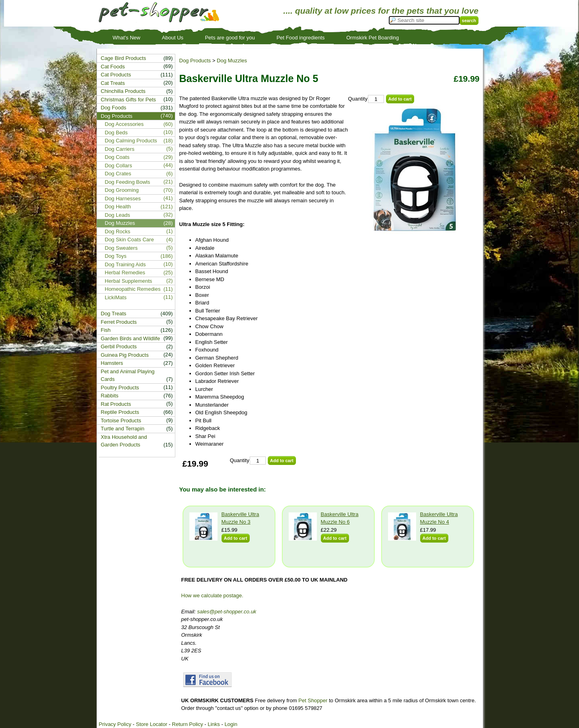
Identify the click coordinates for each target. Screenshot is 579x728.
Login (231, 724)
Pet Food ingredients (301, 38)
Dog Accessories (124, 124)
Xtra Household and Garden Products (124, 441)
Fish (106, 330)
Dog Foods (114, 108)
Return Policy (188, 724)
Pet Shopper (313, 700)
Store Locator (152, 724)
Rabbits (110, 396)
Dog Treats (114, 314)
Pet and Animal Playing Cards (128, 375)
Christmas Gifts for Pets (128, 100)
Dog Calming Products (131, 141)
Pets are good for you (230, 38)
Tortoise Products (121, 421)
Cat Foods (113, 67)
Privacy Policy (115, 724)
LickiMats (116, 297)
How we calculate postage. (213, 595)
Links (214, 724)
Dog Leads (118, 215)
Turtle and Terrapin (123, 429)
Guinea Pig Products (125, 355)
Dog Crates (118, 174)
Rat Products (116, 404)
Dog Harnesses (123, 198)
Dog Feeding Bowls (128, 182)
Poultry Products (120, 388)
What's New (126, 38)
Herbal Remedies (125, 272)
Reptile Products (120, 412)
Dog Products (195, 61)
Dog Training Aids (125, 264)
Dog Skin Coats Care (129, 240)
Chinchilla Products (123, 91)
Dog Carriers (120, 149)
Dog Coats (117, 157)
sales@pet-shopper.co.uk (227, 612)
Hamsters (112, 363)
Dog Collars (119, 166)
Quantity (358, 99)
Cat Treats (113, 83)
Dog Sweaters (121, 248)
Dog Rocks (118, 231)
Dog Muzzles (232, 61)
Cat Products (116, 75)
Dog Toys (116, 256)
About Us (173, 38)
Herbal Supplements (129, 281)
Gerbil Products (119, 347)
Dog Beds (116, 133)
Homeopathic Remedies (133, 289)
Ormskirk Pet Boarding (373, 38)
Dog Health (118, 207)
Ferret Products (119, 322)
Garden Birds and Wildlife (130, 338)
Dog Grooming (122, 190)
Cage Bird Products (124, 58)
